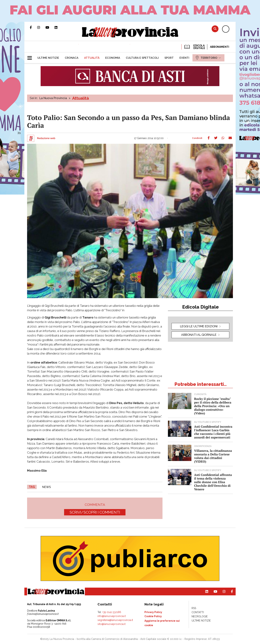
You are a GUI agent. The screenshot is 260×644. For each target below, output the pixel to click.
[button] (31, 56)
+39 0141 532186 (112, 612)
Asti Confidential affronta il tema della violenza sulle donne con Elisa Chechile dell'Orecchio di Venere (213, 482)
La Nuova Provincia (53, 98)
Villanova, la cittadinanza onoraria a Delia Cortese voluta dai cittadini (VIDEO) (213, 456)
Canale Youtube (50, 27)
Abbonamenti (220, 47)
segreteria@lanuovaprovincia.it (115, 620)
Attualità (81, 98)
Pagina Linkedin (59, 27)
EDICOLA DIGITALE (194, 47)
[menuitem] (48, 58)
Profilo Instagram (41, 27)
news (46, 487)
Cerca (215, 29)
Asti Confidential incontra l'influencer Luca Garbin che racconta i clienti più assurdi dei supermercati (213, 432)
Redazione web (46, 138)
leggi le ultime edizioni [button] (199, 326)
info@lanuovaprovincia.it (112, 616)
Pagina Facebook (33, 27)
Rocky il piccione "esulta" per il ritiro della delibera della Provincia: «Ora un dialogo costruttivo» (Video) (213, 406)
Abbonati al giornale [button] (199, 335)
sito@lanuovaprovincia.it (111, 624)
